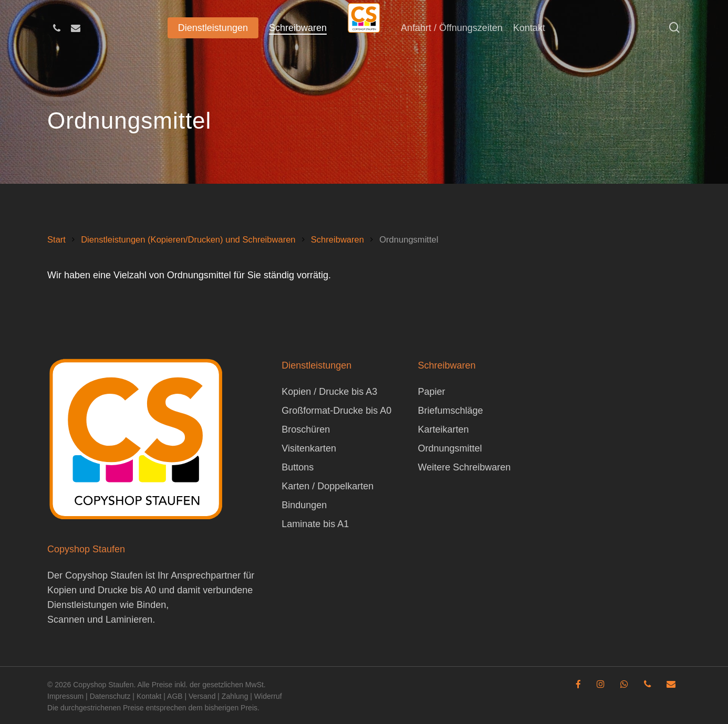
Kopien (62, 590)
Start (56, 240)
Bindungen (304, 505)
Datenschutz (110, 696)
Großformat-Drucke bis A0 (336, 411)
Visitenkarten (309, 448)
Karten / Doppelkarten (327, 486)
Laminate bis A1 (315, 524)
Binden (151, 605)
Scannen (66, 620)
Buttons (298, 467)
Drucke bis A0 (127, 590)
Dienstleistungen (82, 605)
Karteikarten (443, 429)
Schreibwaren (337, 240)
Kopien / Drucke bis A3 (329, 392)
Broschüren (306, 429)
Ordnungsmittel (450, 448)
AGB (175, 696)
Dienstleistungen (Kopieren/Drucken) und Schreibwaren (188, 240)
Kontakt (149, 696)
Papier (431, 392)
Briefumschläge (450, 411)
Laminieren (129, 620)
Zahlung (235, 696)
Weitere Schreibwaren (464, 467)
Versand (202, 696)
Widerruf (268, 696)
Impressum (65, 696)
